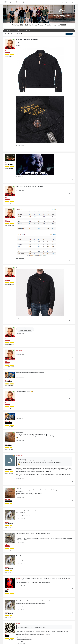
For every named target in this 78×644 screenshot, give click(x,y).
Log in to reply (70, 34)
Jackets (8, 34)
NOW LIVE (19, 350)
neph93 (7, 635)
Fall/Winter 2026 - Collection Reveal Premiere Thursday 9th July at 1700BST (39, 25)
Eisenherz (7, 444)
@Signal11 (19, 578)
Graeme (7, 590)
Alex (6, 51)
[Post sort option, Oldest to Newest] (64, 34)
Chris (6, 163)
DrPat (6, 468)
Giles (6, 545)
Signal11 (7, 522)
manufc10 (7, 380)
